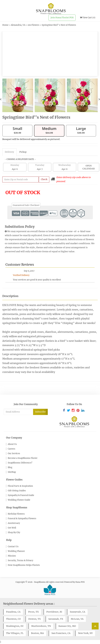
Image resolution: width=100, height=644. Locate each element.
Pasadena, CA (13, 612)
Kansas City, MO (67, 626)
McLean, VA (77, 619)
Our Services (14, 453)
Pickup (23, 152)
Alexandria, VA (18, 25)
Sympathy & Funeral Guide (21, 495)
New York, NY (85, 633)
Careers (12, 449)
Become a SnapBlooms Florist (23, 458)
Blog (10, 467)
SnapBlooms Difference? (20, 463)
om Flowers (34, 25)
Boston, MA (37, 633)
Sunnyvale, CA (78, 612)
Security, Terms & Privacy (20, 560)
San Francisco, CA (61, 633)
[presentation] (1, 99)
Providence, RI (54, 612)
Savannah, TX (56, 619)
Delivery (9, 152)
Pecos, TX (33, 612)
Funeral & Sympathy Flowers (22, 518)
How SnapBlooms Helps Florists (24, 565)
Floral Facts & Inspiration (20, 486)
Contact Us (13, 547)
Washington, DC (15, 626)
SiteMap (12, 472)
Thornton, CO (13, 619)
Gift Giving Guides (17, 491)
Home (5, 25)
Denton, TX (35, 619)
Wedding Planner (16, 551)
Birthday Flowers (16, 514)
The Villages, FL (15, 633)
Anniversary (14, 523)
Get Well (12, 528)
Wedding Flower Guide (19, 500)
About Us (12, 444)
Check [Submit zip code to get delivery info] (44, 179)
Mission (12, 556)
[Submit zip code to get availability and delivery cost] (20, 179)
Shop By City (14, 532)
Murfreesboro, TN (41, 626)
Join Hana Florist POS (62, 17)
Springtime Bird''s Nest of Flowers (59, 25)
